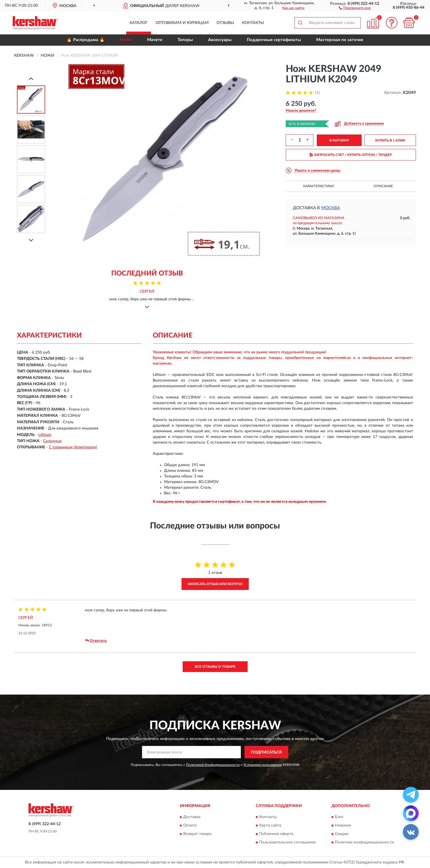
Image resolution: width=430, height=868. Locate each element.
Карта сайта (270, 825)
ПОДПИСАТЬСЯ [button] (266, 752)
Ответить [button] (96, 641)
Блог (339, 817)
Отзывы (225, 23)
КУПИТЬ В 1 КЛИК (390, 140)
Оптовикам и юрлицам (182, 23)
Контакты (253, 23)
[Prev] (31, 79)
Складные (52, 441)
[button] (355, 8)
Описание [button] (383, 186)
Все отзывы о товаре (215, 667)
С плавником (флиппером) (73, 447)
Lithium (45, 435)
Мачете (155, 40)
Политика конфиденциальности (364, 842)
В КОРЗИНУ (339, 140)
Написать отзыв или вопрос (215, 584)
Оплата (190, 825)
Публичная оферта (276, 834)
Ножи (126, 40)
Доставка (192, 817)
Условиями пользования (263, 765)
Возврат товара (197, 834)
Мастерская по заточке (340, 40)
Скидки (342, 834)
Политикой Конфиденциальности (213, 765)
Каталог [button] (139, 23)
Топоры (185, 40)
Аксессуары (220, 40)
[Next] (31, 240)
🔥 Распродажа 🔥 (86, 40)
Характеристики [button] (318, 186)
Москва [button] (331, 208)
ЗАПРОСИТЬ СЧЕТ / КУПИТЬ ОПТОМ (351, 155)
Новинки (343, 825)
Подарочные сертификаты (274, 40)
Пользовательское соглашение (287, 842)
